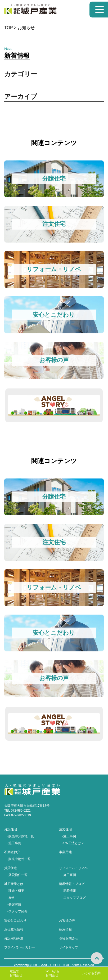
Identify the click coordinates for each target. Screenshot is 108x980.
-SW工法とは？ (73, 843)
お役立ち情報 (14, 929)
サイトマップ (69, 947)
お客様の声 (67, 920)
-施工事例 (14, 843)
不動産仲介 (12, 852)
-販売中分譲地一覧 (21, 836)
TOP (8, 28)
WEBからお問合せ (52, 973)
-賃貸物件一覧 (17, 875)
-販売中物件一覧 (19, 859)
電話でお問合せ (16, 973)
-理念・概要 (16, 891)
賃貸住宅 (11, 868)
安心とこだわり (15, 920)
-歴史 (11, 898)
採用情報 (65, 929)
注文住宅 (65, 829)
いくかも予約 (91, 973)
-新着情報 (69, 891)
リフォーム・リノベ (73, 868)
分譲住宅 (11, 829)
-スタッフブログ (74, 898)
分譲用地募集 (14, 938)
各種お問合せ (69, 938)
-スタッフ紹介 (17, 911)
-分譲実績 (14, 905)
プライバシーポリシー (19, 947)
